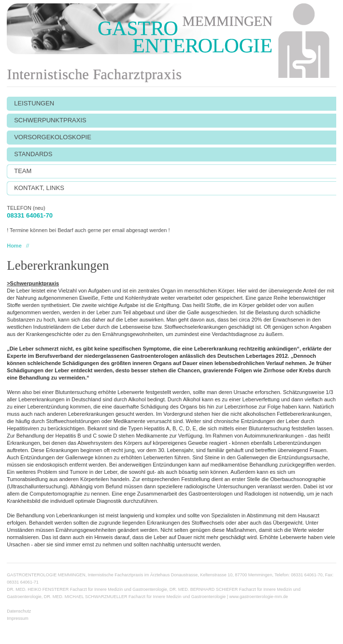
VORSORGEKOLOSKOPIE (53, 137)
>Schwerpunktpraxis (33, 283)
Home (14, 246)
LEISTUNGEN (34, 103)
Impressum (18, 618)
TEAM (23, 171)
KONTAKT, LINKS (39, 188)
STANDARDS (33, 154)
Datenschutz (19, 611)
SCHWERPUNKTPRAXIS (50, 120)
